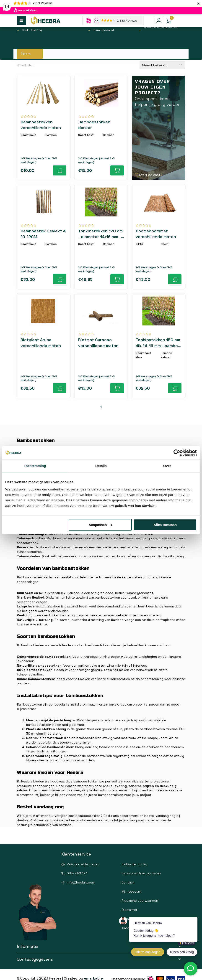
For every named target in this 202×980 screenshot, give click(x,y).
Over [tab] (167, 466)
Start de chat (149, 175)
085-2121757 (77, 873)
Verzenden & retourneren (141, 873)
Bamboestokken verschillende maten (41, 125)
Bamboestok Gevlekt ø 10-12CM (43, 234)
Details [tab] (101, 466)
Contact (128, 882)
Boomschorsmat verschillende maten (156, 234)
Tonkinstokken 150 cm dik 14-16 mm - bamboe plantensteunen (158, 343)
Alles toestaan (165, 525)
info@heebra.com (81, 882)
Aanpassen (100, 525)
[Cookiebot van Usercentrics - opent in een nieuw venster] (177, 453)
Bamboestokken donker (94, 125)
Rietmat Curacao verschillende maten (98, 343)
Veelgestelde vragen (83, 864)
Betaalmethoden (135, 864)
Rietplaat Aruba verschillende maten (41, 343)
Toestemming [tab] (35, 466)
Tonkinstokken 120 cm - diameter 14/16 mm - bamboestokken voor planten (100, 234)
